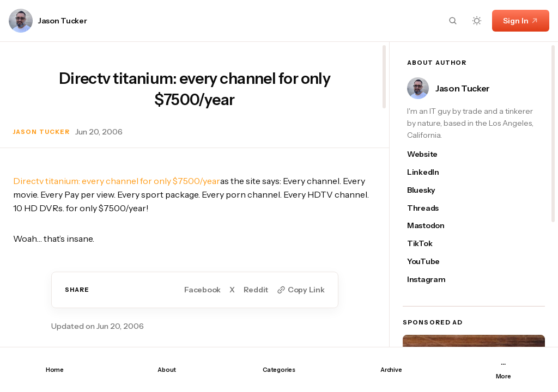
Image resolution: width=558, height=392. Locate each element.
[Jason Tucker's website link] (432, 154)
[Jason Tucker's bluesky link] (432, 190)
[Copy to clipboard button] (301, 290)
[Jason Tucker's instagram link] (432, 280)
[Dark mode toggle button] (477, 21)
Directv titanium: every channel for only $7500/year (117, 181)
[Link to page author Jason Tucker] (21, 21)
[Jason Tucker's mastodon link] (432, 226)
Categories (279, 370)
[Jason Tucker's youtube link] (432, 262)
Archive (391, 370)
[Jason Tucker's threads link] (432, 208)
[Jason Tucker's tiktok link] (432, 244)
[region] (195, 194)
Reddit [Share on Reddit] (256, 290)
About (167, 370)
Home (55, 370)
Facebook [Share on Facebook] (202, 290)
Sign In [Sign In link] (521, 21)
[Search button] (453, 21)
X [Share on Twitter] (232, 290)
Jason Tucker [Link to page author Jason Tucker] (63, 21)
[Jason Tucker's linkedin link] (432, 172)
